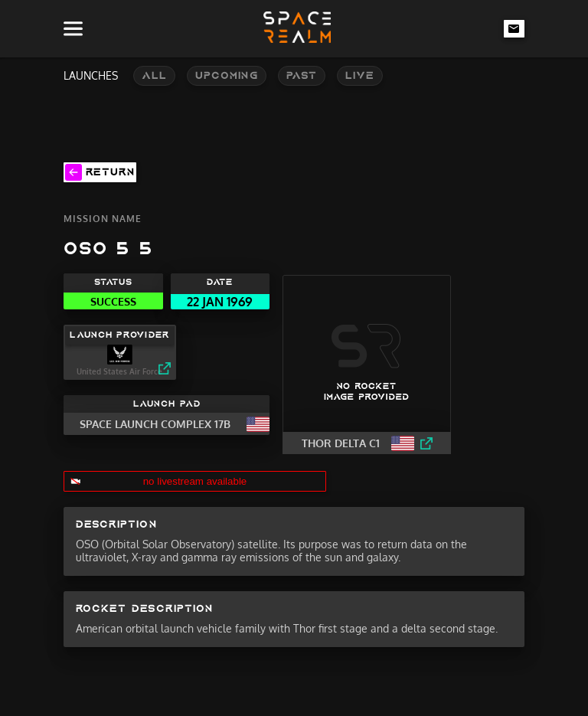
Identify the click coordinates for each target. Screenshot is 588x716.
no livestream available (195, 481)
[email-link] (514, 28)
